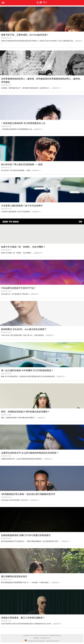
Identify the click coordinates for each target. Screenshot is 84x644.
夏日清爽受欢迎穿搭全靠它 (14, 576)
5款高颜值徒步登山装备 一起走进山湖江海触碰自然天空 (28, 494)
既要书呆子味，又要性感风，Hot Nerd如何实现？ (25, 35)
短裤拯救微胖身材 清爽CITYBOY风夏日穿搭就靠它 (26, 535)
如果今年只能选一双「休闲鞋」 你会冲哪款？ (23, 247)
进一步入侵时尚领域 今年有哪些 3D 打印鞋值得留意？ (27, 370)
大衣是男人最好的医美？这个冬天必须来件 (22, 206)
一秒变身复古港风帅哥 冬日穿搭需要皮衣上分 (23, 123)
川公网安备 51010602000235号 (35, 641)
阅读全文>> (57, 88)
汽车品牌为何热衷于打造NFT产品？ (18, 288)
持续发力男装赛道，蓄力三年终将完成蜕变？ (23, 618)
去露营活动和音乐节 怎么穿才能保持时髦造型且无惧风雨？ (30, 453)
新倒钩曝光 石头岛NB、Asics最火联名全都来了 (24, 329)
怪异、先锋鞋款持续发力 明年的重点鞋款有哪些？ (25, 412)
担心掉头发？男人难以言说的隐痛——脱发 (22, 164)
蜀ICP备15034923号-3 (53, 641)
